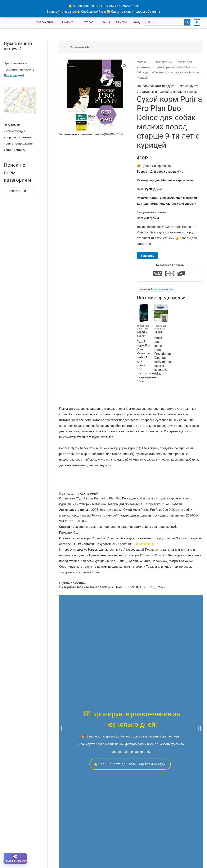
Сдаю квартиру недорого (129, 12)
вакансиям (90, 701)
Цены (107, 22)
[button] (125, 66)
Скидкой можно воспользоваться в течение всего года (129, 801)
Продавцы (54, 850)
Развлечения (45, 22)
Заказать (147, 256)
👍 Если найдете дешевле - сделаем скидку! (130, 665)
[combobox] (20, 191)
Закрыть (154, 12)
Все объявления (31, 850)
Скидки (122, 22)
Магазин (143, 62)
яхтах (117, 695)
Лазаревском (13, 76)
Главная (10, 850)
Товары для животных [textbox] (18, 191)
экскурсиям (68, 695)
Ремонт (68, 22)
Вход (137, 22)
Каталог (88, 22)
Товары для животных (162, 289)
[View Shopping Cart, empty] (197, 22)
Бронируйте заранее (61, 12)
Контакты (72, 850)
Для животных (162, 62)
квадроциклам (167, 695)
